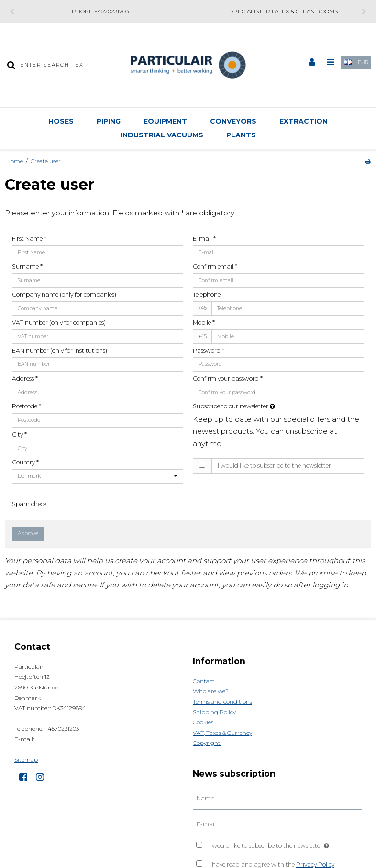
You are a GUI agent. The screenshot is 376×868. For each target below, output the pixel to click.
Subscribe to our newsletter (257, 406)
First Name (29, 239)
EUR (363, 62)
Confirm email (215, 266)
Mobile (204, 322)
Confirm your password (228, 378)
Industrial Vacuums (162, 135)
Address (25, 378)
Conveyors (233, 121)
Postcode (27, 406)
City (19, 434)
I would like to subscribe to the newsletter (274, 466)
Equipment (165, 121)
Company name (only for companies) (64, 295)
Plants (241, 135)
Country (25, 462)
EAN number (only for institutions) (60, 351)
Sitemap (26, 760)
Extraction (304, 121)
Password (209, 351)
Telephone (207, 295)
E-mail (204, 239)
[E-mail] (277, 824)
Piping (109, 121)
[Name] (277, 799)
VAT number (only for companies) (59, 322)
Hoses (61, 121)
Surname (27, 266)
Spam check (29, 504)
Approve (28, 534)
